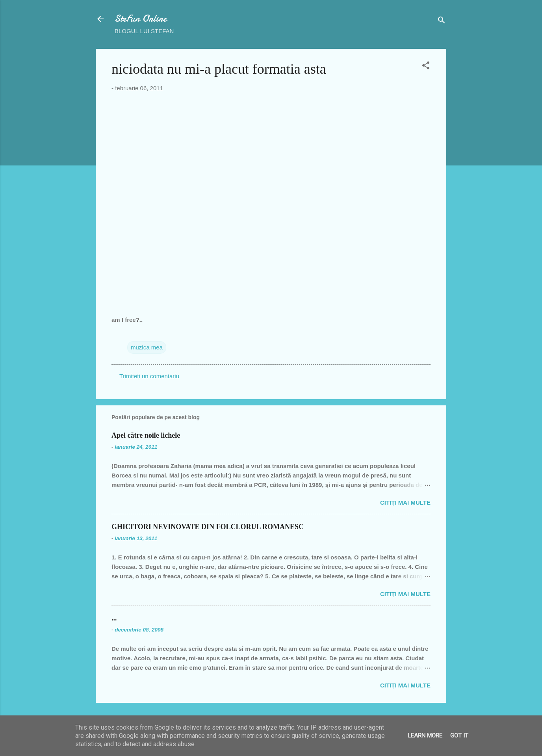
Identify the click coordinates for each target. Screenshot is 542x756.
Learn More (425, 736)
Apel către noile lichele (146, 435)
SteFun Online (141, 19)
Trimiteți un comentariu (149, 376)
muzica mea (147, 347)
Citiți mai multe (405, 502)
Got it (459, 736)
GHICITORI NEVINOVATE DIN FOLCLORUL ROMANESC (208, 527)
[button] (426, 67)
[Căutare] (442, 21)
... (114, 618)
